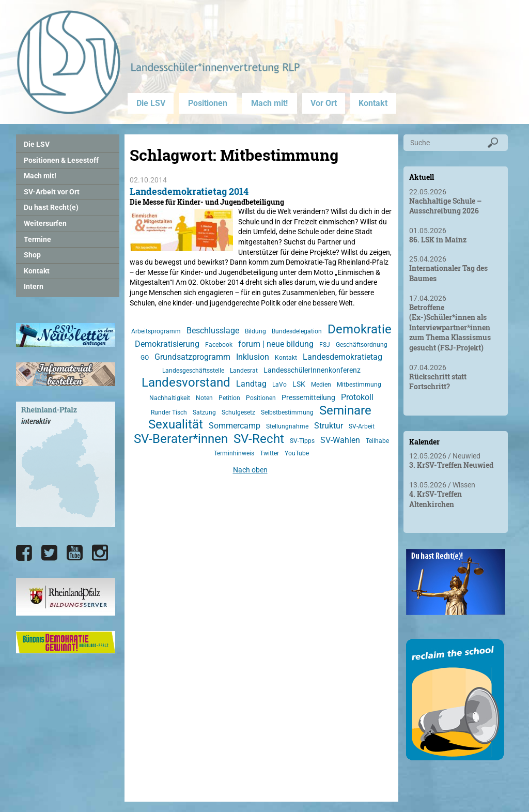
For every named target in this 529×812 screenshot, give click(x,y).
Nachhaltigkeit (170, 398)
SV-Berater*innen (181, 439)
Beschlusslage (213, 331)
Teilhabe (377, 441)
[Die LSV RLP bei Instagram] (100, 553)
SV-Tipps (302, 441)
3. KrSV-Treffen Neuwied (451, 465)
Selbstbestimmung (287, 412)
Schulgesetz (238, 412)
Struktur (329, 426)
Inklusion (253, 357)
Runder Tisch (169, 412)
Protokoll (357, 397)
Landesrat (244, 371)
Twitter (269, 453)
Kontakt (373, 103)
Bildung (255, 331)
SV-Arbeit (362, 426)
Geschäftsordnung (362, 345)
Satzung (204, 412)
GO (145, 358)
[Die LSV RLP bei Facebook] (24, 553)
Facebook (219, 345)
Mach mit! (269, 103)
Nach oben (250, 470)
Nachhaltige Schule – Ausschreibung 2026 (445, 206)
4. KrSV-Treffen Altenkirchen (435, 499)
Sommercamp (235, 426)
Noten (204, 398)
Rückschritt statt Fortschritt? (438, 382)
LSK (299, 384)
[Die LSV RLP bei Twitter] (49, 553)
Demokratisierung (167, 344)
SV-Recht (259, 439)
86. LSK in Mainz (438, 240)
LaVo (279, 385)
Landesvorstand (186, 382)
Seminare (345, 410)
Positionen (208, 103)
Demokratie (360, 329)
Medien (321, 385)
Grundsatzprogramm (192, 357)
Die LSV (151, 103)
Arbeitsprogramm (156, 331)
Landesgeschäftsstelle (193, 371)
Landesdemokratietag (343, 357)
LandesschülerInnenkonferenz (312, 370)
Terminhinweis (234, 453)
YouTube (297, 453)
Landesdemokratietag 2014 (189, 191)
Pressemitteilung (308, 397)
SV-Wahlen (340, 440)
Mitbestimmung (359, 385)
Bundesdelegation (297, 331)
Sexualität (176, 424)
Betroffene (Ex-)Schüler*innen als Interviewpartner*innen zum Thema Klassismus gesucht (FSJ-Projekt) (450, 327)
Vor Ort (324, 103)
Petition (229, 398)
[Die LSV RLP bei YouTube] (75, 553)
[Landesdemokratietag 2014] (181, 246)
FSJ (325, 345)
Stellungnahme (287, 426)
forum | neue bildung (276, 344)
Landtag (251, 384)
